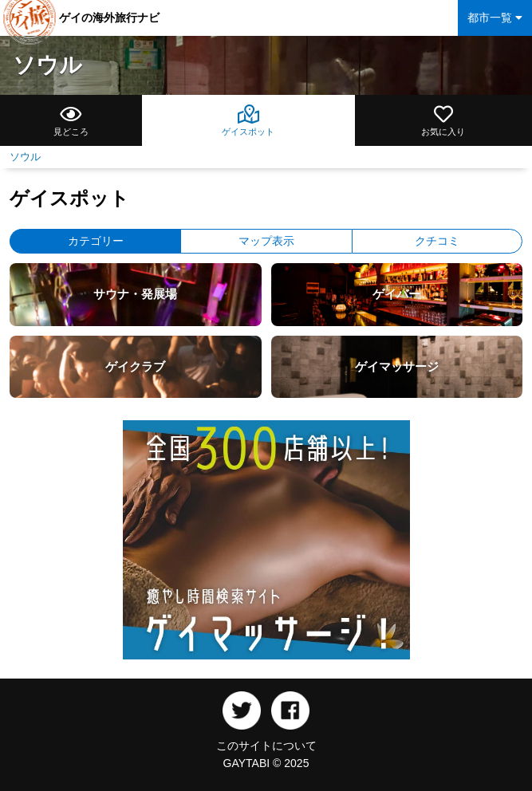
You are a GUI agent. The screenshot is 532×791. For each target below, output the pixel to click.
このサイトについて (266, 746)
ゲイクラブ (135, 366)
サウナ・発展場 (135, 294)
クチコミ (437, 241)
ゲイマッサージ (397, 366)
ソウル (47, 65)
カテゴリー (96, 241)
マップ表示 (266, 241)
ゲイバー (396, 294)
